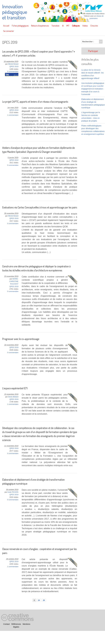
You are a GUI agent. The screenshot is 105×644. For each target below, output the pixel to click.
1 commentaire (13, 115)
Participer (93, 51)
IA (63, 26)
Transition (55, 26)
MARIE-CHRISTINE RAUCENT (14, 281)
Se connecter (9, 31)
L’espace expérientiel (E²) (15, 388)
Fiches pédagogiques (20, 26)
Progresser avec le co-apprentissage (21, 339)
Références (16, 624)
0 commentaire (13, 72)
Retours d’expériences (40, 26)
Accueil (6, 26)
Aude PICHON (13, 492)
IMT (68, 26)
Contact (6, 624)
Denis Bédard (13, 397)
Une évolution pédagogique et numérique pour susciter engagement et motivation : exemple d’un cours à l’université (93, 89)
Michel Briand (13, 64)
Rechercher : (88, 42)
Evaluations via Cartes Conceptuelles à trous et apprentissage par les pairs (40, 207)
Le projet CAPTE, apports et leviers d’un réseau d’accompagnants (35, 102)
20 (44, 600)
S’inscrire (94, 26)
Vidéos (85, 26)
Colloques (76, 26)
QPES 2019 (14, 67)
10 (39, 600)
